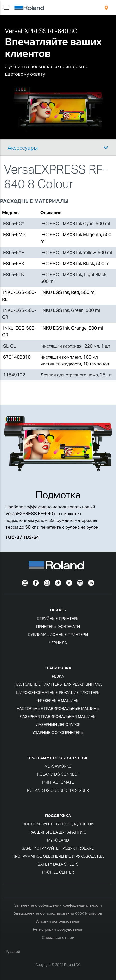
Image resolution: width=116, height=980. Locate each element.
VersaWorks (58, 766)
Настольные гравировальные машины (58, 708)
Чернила (58, 643)
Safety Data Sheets (58, 864)
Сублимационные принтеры (58, 635)
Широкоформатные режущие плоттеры (58, 692)
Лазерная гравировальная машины (58, 717)
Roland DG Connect (58, 774)
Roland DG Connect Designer (58, 790)
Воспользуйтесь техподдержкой (58, 824)
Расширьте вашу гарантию (58, 832)
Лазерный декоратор (58, 725)
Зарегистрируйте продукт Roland (58, 848)
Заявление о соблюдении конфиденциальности (58, 905)
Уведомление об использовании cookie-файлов (58, 913)
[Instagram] (47, 582)
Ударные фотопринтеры (58, 733)
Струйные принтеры (58, 619)
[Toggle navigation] (6, 8)
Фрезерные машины (58, 700)
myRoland (58, 840)
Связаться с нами (58, 937)
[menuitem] (106, 8)
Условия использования (58, 921)
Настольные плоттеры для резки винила (58, 684)
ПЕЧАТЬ (58, 610)
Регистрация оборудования (58, 929)
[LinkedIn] (91, 582)
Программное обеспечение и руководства (58, 856)
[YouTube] (80, 582)
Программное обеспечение (58, 758)
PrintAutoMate (58, 782)
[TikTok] (58, 582)
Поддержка (58, 816)
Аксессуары (23, 148)
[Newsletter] (25, 582)
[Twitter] (69, 582)
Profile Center (58, 872)
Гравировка (58, 668)
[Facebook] (36, 582)
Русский (13, 951)
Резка (58, 676)
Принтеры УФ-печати (58, 627)
